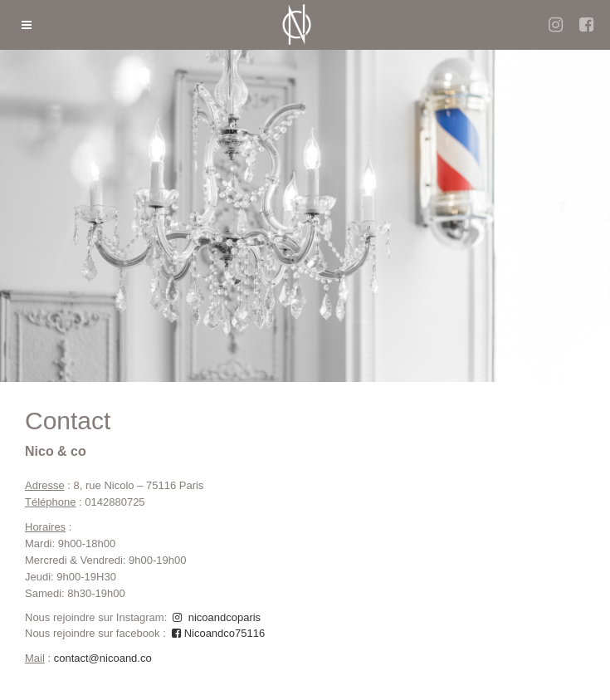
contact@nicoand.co (103, 658)
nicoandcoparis (215, 617)
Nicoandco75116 (217, 633)
